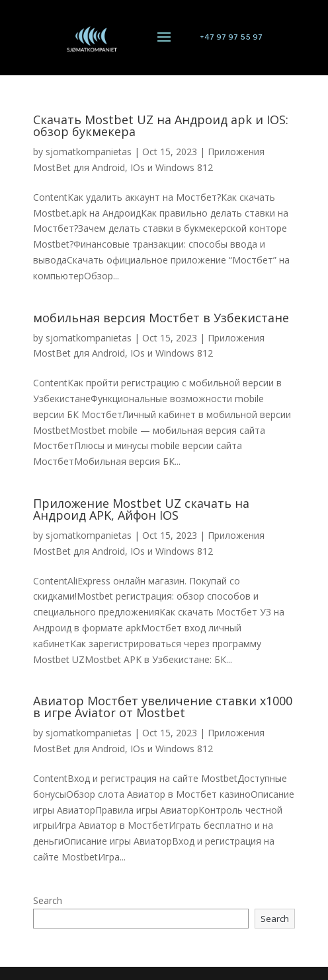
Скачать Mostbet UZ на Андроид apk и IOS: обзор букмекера (161, 125)
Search (48, 900)
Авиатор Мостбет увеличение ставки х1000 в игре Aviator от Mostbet (163, 707)
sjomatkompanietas (89, 152)
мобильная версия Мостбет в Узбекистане (161, 318)
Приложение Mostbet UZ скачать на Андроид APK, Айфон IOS (141, 509)
